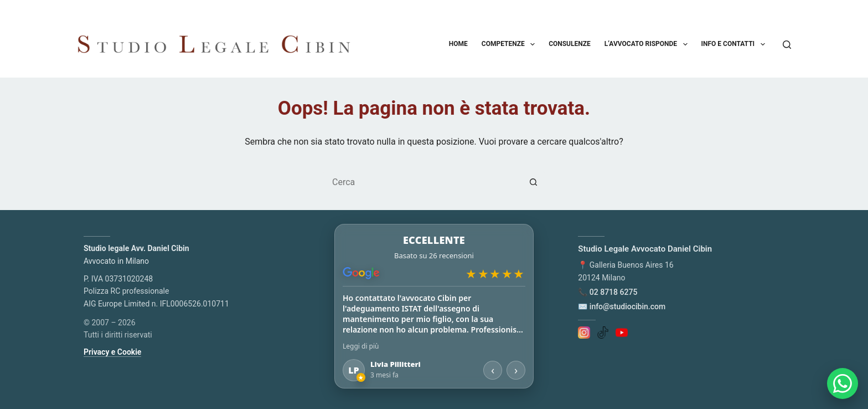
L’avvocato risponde (648, 44)
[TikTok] (603, 332)
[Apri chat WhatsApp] (843, 384)
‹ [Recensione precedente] (493, 370)
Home (458, 44)
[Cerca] (787, 45)
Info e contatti (735, 44)
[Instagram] (584, 332)
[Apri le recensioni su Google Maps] (434, 256)
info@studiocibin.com (627, 306)
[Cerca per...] (423, 182)
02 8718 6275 (614, 292)
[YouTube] (622, 332)
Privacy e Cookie (112, 352)
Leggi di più (361, 346)
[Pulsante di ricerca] (534, 182)
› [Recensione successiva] (516, 370)
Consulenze (570, 44)
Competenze (510, 44)
